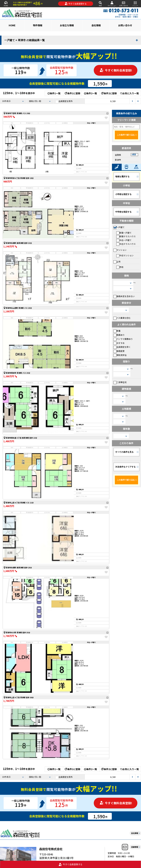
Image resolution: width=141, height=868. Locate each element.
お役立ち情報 (67, 25)
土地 (117, 261)
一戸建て (119, 227)
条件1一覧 (54, 93)
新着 (117, 331)
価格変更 (119, 351)
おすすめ (119, 343)
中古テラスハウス (126, 244)
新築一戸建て (124, 233)
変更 (134, 155)
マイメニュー (112, 4)
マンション (120, 250)
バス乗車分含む (122, 318)
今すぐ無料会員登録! (116, 70)
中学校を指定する (123, 212)
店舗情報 (135, 847)
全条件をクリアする (125, 467)
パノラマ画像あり (123, 339)
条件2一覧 (90, 93)
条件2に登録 (109, 93)
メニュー (135, 4)
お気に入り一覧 (129, 93)
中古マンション (125, 255)
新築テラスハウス (126, 236)
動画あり (119, 335)
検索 (100, 4)
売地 (120, 267)
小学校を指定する (123, 194)
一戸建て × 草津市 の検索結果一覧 (25, 40)
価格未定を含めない (124, 296)
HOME (6, 4)
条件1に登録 (72, 93)
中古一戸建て (124, 240)
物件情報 (38, 25)
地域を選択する (122, 177)
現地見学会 (120, 355)
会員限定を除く (122, 347)
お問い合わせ (124, 4)
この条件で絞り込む (126, 135)
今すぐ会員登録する (76, 4)
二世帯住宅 (120, 382)
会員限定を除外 (64, 101)
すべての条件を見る (124, 452)
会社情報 (96, 25)
